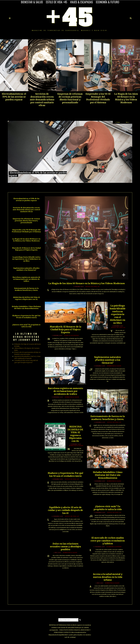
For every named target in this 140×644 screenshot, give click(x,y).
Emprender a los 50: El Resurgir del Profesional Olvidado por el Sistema (98, 98)
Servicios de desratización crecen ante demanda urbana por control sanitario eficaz (42, 100)
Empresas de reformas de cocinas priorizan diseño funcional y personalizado (70, 98)
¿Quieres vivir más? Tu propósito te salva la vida (108, 509)
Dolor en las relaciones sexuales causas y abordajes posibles (65, 547)
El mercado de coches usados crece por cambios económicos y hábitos (108, 541)
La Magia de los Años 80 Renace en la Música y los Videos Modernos (126, 98)
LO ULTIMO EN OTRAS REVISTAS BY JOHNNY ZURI (26, 337)
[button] (80, 620)
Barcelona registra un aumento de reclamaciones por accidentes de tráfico (65, 392)
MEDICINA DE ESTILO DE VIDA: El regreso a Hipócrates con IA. (75, 434)
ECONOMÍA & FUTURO (108, 2)
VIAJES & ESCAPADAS (81, 2)
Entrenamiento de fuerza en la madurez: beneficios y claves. (108, 418)
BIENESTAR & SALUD (32, 2)
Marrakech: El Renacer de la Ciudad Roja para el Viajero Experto (65, 330)
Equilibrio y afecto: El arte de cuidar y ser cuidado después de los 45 (65, 511)
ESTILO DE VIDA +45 (56, 2)
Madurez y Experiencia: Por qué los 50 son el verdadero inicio (65, 477)
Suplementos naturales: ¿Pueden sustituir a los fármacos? (108, 361)
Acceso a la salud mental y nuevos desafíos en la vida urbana (108, 578)
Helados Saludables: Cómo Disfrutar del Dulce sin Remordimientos (108, 476)
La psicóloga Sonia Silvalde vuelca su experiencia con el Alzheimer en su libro (117, 315)
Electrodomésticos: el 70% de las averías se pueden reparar (14, 97)
